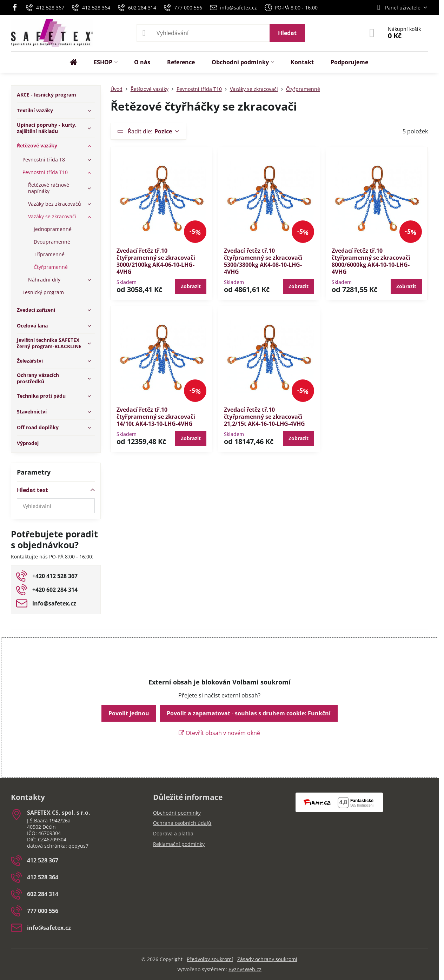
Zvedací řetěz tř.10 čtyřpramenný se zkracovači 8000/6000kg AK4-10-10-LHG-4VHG (371, 261)
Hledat (287, 33)
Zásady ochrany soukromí (267, 959)
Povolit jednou (129, 713)
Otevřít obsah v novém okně (219, 733)
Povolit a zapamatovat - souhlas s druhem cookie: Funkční (249, 713)
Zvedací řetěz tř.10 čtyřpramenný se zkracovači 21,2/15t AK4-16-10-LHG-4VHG (264, 417)
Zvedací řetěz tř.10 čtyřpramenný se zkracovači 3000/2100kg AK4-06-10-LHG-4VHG (156, 261)
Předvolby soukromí (210, 959)
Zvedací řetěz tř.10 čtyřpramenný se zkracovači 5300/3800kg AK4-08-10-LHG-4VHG (263, 261)
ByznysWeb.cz (245, 969)
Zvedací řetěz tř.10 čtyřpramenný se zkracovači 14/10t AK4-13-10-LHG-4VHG (156, 417)
